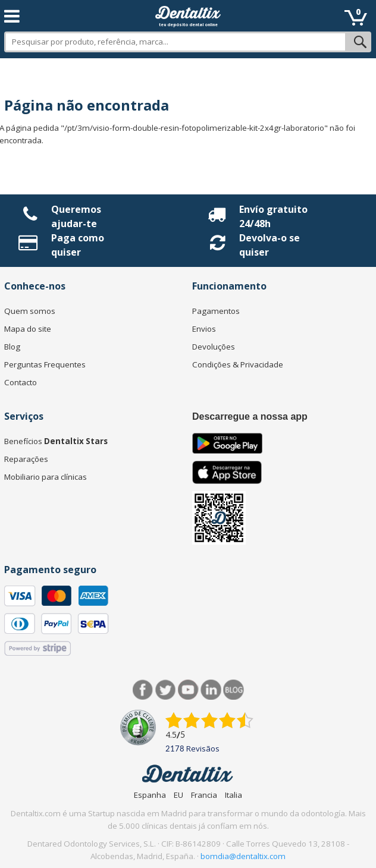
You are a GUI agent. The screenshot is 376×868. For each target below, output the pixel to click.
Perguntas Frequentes (45, 364)
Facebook (143, 690)
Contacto (21, 382)
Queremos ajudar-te (76, 216)
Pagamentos (216, 311)
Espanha (150, 795)
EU (178, 795)
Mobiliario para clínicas (46, 477)
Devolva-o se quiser (270, 245)
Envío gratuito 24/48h (273, 216)
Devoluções (214, 347)
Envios (204, 329)
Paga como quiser (78, 245)
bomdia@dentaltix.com (243, 856)
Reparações (26, 459)
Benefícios (56, 441)
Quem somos (30, 311)
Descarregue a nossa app (250, 416)
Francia (204, 795)
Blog (12, 347)
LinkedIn (211, 690)
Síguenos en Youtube (188, 690)
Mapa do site (28, 329)
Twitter (166, 690)
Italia (234, 795)
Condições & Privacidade (238, 364)
